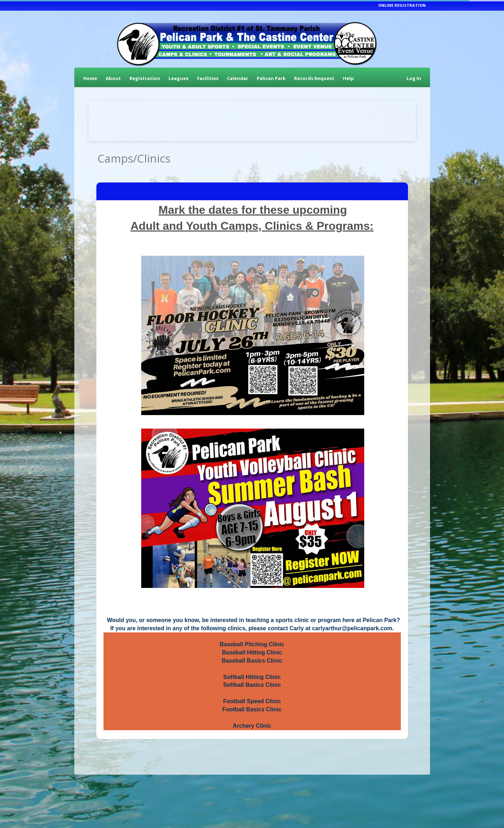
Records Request (314, 78)
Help (348, 78)
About (113, 78)
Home (90, 78)
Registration (145, 78)
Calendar (238, 78)
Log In (414, 78)
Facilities (208, 78)
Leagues (179, 78)
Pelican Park (271, 78)
